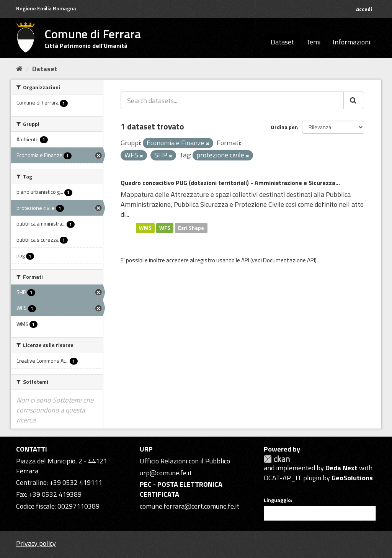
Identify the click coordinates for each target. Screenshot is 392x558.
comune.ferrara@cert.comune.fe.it (189, 506)
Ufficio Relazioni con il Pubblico (185, 461)
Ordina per (284, 127)
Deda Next (341, 468)
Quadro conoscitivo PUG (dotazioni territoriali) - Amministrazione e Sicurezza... (230, 183)
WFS (165, 228)
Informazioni (351, 42)
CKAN (277, 459)
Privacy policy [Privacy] (36, 543)
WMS (145, 228)
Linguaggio (277, 500)
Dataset (282, 42)
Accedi (364, 9)
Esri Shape (191, 228)
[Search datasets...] (232, 100)
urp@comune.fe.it (166, 473)
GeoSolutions (352, 478)
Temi (313, 42)
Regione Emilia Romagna (46, 8)
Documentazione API (289, 260)
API (245, 260)
